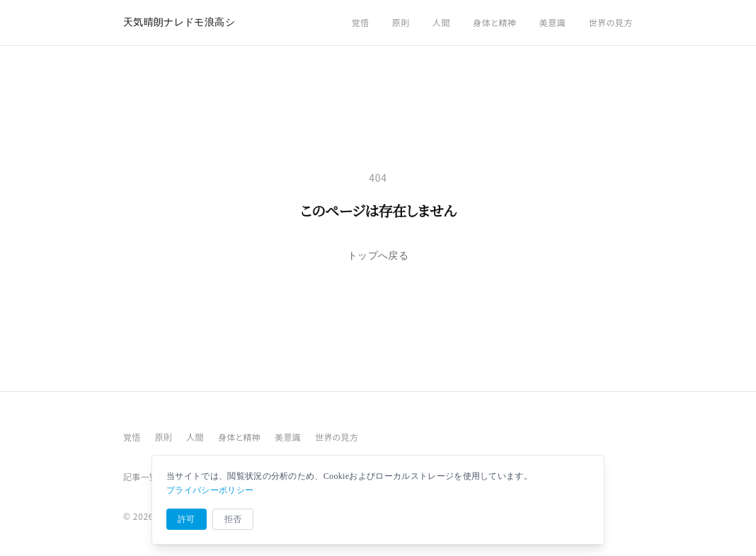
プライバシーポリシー (210, 490)
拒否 (233, 519)
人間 (441, 22)
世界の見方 (611, 22)
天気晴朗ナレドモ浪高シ (179, 22)
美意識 (553, 22)
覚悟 (360, 22)
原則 (401, 22)
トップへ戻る (378, 256)
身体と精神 (495, 22)
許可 (187, 519)
